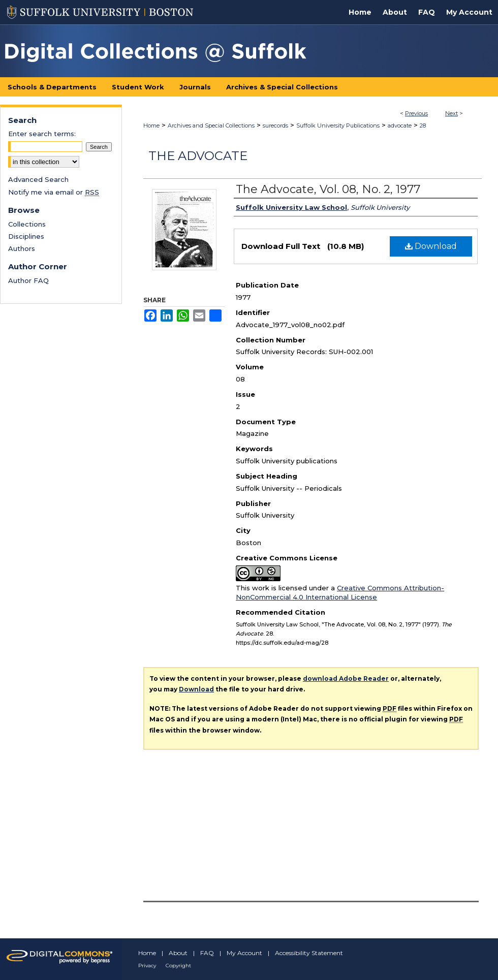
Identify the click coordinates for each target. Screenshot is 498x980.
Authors (22, 248)
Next (452, 113)
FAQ (207, 953)
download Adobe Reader (346, 678)
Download (431, 246)
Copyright (178, 966)
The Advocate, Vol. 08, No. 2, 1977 (328, 189)
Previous (416, 113)
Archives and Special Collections (211, 125)
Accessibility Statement (309, 953)
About (178, 953)
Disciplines (26, 236)
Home (151, 125)
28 (423, 125)
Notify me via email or (54, 192)
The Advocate (198, 156)
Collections (27, 224)
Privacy (147, 966)
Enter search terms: (42, 134)
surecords (275, 125)
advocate (400, 125)
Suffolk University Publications (338, 125)
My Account (244, 953)
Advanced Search (38, 179)
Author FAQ (28, 280)
